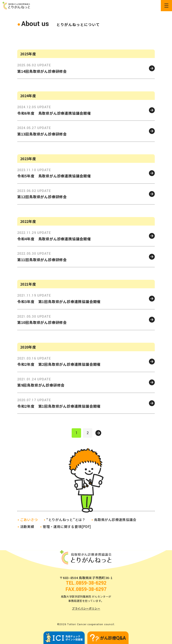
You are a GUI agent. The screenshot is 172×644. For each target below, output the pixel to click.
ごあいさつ (29, 520)
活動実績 (27, 527)
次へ (98, 433)
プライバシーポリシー (86, 608)
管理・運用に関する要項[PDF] (67, 527)
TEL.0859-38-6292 (86, 583)
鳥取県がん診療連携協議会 (115, 520)
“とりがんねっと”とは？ (66, 520)
